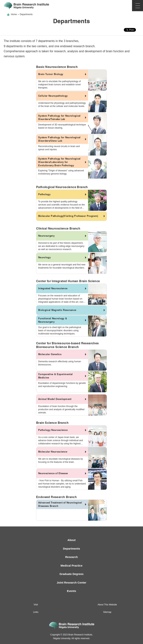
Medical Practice (71, 566)
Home (14, 14)
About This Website (107, 605)
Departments (71, 549)
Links (36, 612)
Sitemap (107, 612)
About (71, 540)
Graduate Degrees (71, 574)
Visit (36, 605)
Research (71, 557)
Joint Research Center (71, 583)
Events (71, 591)
